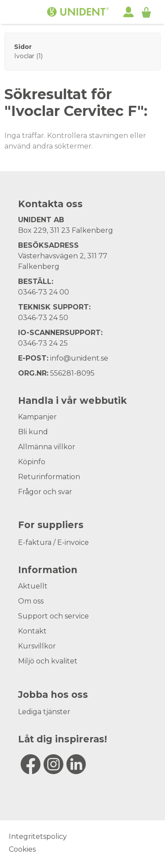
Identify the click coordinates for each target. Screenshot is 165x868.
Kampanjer (37, 417)
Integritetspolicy (38, 836)
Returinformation (49, 477)
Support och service (53, 616)
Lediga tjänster (44, 712)
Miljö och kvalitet (48, 661)
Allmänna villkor (47, 447)
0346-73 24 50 (43, 318)
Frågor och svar (45, 492)
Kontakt (32, 631)
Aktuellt (33, 586)
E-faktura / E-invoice (53, 542)
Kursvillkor (37, 646)
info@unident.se (79, 358)
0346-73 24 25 (43, 343)
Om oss (31, 601)
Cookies (22, 849)
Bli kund (33, 432)
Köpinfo (32, 462)
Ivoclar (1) (28, 56)
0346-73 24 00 (44, 292)
